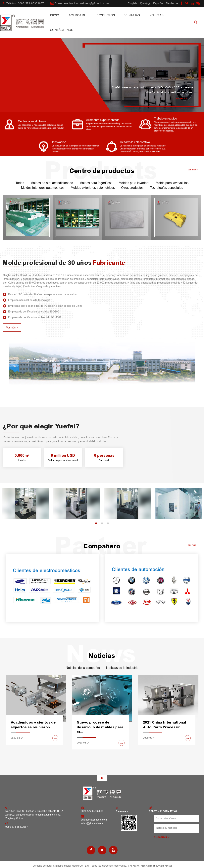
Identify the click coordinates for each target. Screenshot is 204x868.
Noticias (156, 15)
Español (158, 3)
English (132, 3)
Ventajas (132, 15)
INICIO (55, 15)
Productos (105, 15)
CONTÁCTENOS (62, 30)
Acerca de (77, 15)
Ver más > (181, 99)
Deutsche (172, 3)
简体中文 (145, 3)
